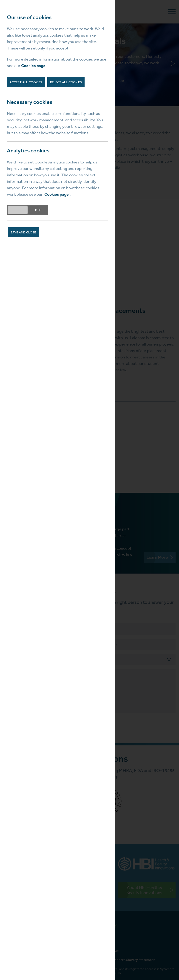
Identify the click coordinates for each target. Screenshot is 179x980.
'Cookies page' (57, 194)
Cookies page (33, 66)
